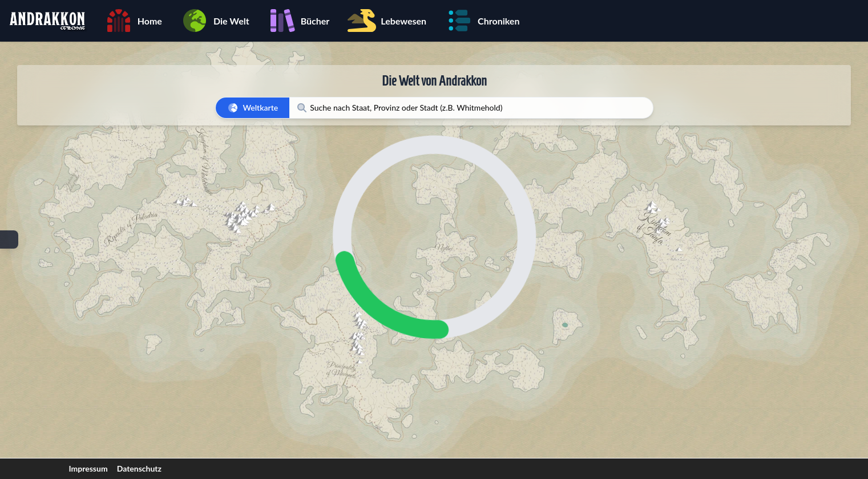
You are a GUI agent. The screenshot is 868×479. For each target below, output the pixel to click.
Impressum (88, 468)
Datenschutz (139, 468)
